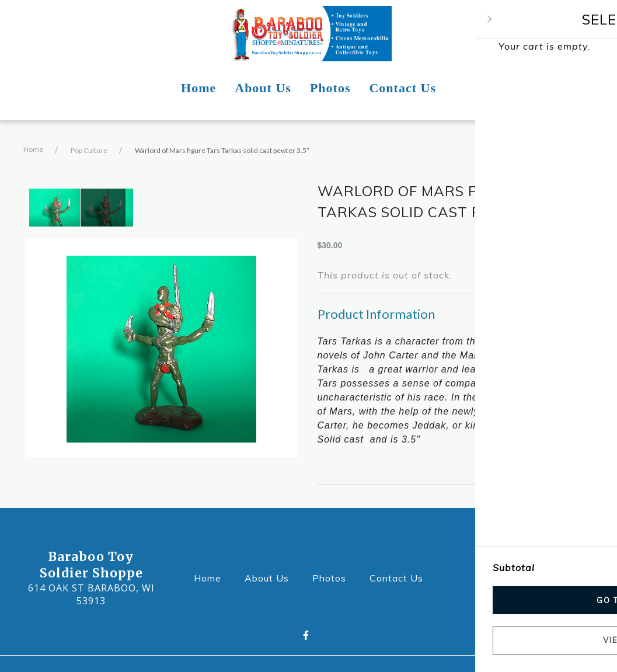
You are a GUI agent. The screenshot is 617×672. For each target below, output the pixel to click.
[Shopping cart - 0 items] (579, 34)
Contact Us (400, 577)
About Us (270, 577)
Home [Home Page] (198, 88)
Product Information (376, 314)
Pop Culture (89, 150)
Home (33, 149)
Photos (333, 577)
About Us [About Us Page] (263, 88)
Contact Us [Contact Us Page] (402, 88)
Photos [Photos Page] (330, 88)
